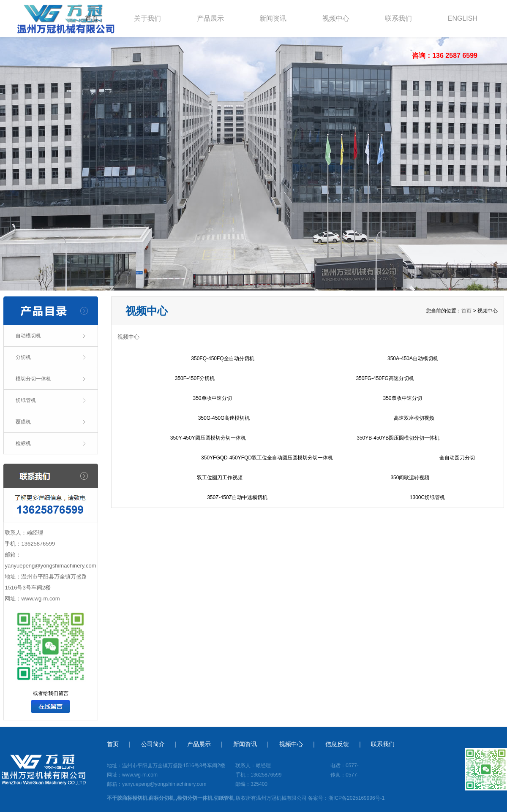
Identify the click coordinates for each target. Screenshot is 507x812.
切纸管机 (26, 400)
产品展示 (210, 18)
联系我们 (398, 18)
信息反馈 (337, 744)
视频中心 (336, 18)
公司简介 (153, 744)
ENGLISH (463, 18)
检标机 (23, 443)
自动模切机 (28, 336)
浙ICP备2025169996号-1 (356, 798)
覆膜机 (23, 422)
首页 (92, 18)
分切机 (23, 357)
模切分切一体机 (33, 379)
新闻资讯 (273, 18)
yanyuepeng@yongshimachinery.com (50, 566)
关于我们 (147, 18)
